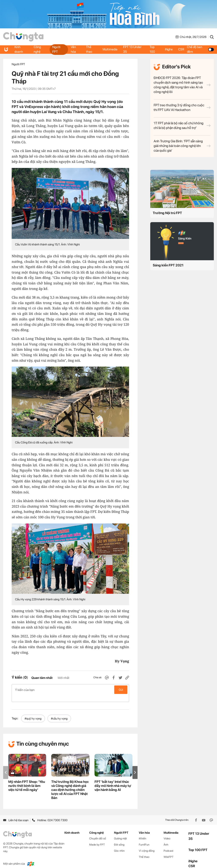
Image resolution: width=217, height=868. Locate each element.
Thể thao (89, 49)
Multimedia (110, 49)
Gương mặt (120, 832)
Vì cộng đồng (147, 844)
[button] (135, 766)
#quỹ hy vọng (33, 712)
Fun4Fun (144, 838)
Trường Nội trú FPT (167, 213)
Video (167, 832)
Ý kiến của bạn (70, 690)
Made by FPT (97, 838)
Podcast (168, 844)
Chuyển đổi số (98, 832)
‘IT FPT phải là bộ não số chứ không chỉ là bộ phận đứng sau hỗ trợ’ (182, 125)
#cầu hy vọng (59, 712)
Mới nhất (63, 678)
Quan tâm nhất (42, 678)
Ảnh (166, 838)
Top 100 (152, 49)
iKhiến (143, 832)
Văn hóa (73, 49)
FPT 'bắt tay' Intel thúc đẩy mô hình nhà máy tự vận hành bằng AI (113, 779)
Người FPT (56, 49)
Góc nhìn (119, 844)
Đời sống (119, 838)
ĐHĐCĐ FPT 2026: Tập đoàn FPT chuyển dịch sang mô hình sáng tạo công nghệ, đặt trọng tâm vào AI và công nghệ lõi (182, 85)
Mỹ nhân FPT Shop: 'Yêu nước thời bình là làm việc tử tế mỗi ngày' (27, 779)
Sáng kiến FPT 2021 (168, 265)
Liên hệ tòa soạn (16, 813)
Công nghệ (37, 49)
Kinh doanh (19, 49)
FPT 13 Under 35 (133, 49)
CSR (182, 49)
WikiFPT (169, 850)
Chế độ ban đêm (201, 49)
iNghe (169, 49)
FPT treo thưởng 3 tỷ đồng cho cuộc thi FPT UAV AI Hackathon (182, 107)
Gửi (121, 690)
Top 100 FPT (198, 843)
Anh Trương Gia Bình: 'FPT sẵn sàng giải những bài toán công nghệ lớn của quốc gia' (182, 146)
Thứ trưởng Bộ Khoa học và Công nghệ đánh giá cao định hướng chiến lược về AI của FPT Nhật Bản (70, 783)
